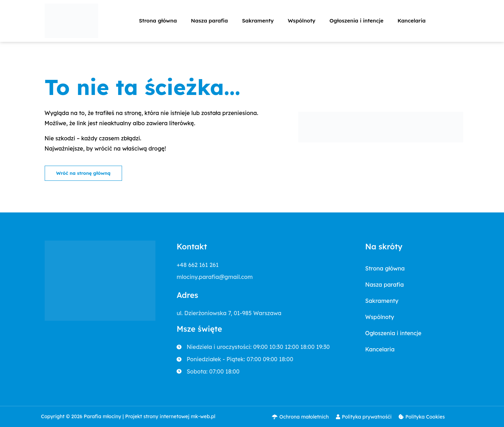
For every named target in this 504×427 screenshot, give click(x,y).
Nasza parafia (209, 21)
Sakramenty (258, 21)
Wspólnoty (301, 21)
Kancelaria (412, 21)
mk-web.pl (203, 417)
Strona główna (158, 21)
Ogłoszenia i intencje (357, 21)
